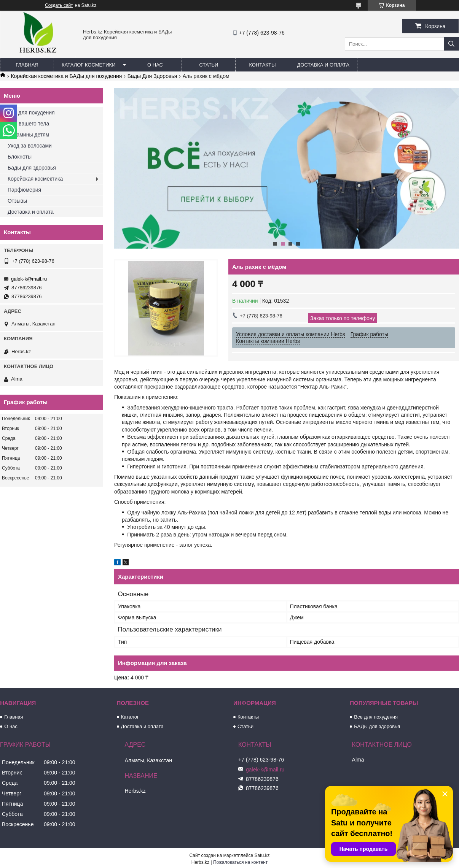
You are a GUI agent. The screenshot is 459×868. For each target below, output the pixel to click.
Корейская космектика (35, 179)
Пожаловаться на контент (240, 862)
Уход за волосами (30, 146)
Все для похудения (31, 113)
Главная (27, 65)
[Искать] (451, 44)
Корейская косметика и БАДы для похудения (66, 76)
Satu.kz (262, 855)
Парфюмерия (24, 190)
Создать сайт (59, 5)
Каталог (130, 717)
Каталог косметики (88, 65)
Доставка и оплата (323, 65)
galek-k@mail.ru (29, 279)
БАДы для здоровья (377, 726)
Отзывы (17, 201)
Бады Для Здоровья (152, 76)
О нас (155, 65)
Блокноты (20, 157)
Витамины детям (28, 135)
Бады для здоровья (32, 168)
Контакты (262, 65)
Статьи (209, 65)
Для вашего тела (28, 124)
